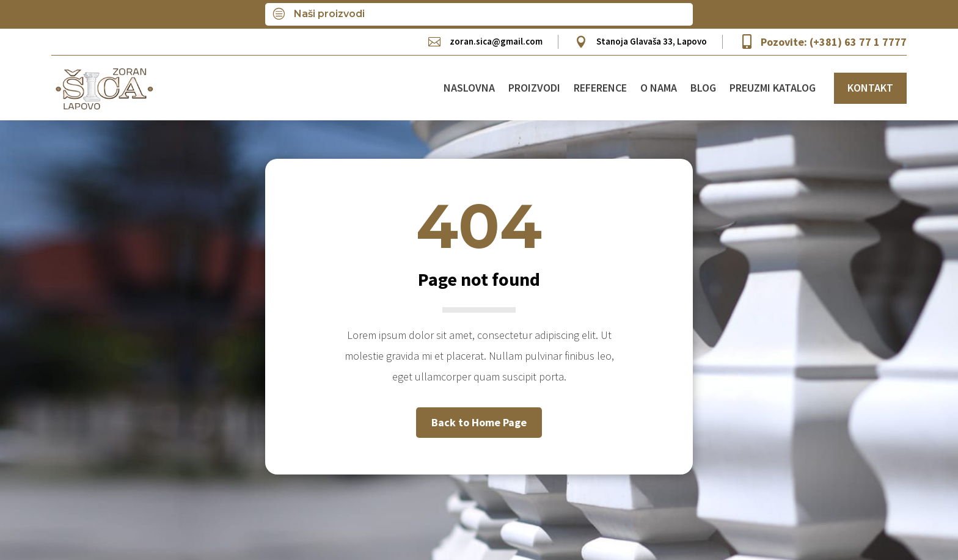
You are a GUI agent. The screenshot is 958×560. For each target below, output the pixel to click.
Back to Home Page (479, 422)
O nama (659, 88)
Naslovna (469, 88)
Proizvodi (534, 88)
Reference (600, 88)
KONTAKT (870, 88)
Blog (703, 88)
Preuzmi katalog (773, 88)
